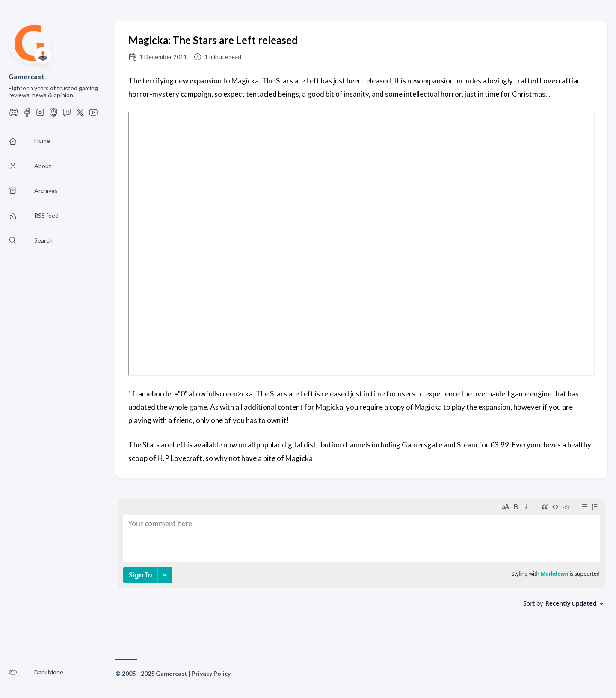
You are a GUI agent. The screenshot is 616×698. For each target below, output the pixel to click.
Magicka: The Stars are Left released (213, 40)
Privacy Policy (211, 673)
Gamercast (26, 76)
